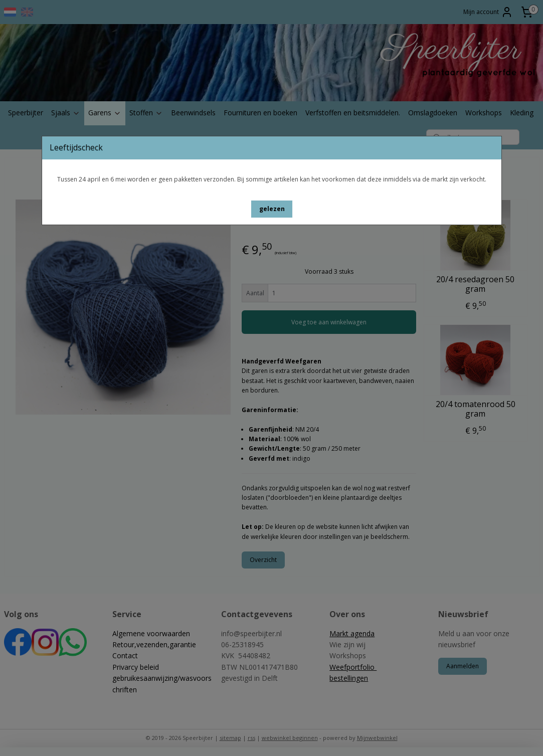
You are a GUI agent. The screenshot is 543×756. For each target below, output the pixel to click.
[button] (272, 209)
